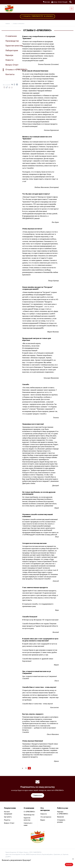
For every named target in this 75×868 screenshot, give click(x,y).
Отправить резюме (61, 821)
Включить (69, 865)
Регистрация (63, 2)
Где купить (8, 817)
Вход (54, 2)
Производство (12, 41)
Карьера (9, 55)
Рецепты (7, 820)
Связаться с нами (28, 824)
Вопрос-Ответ (12, 65)
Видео (43, 820)
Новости (9, 60)
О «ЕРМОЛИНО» (29, 812)
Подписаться (38, 795)
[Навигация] (72, 9)
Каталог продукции (8, 813)
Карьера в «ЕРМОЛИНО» (63, 813)
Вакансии (61, 817)
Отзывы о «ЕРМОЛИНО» (16, 70)
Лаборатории (12, 51)
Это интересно (46, 817)
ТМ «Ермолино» (37, 16)
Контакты (10, 74)
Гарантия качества (14, 46)
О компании (11, 36)
